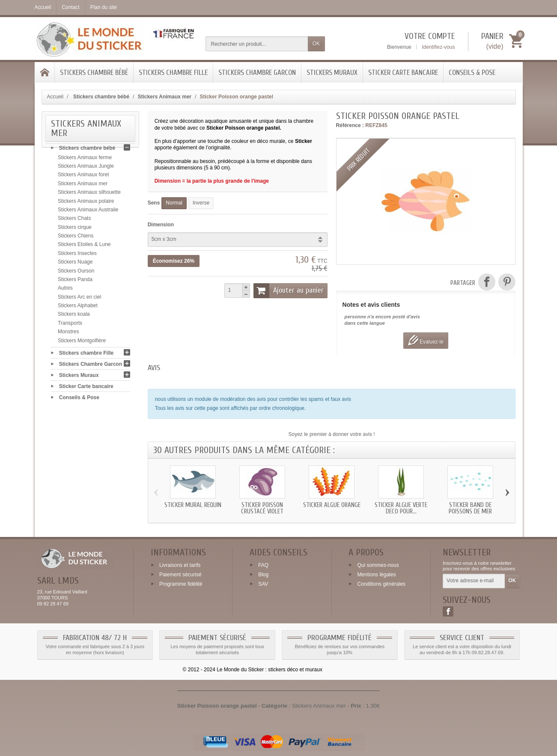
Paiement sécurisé (180, 575)
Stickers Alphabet (78, 308)
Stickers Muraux (332, 73)
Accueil (55, 97)
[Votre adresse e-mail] (474, 581)
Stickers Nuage (75, 264)
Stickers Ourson (76, 273)
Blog (263, 575)
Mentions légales (376, 575)
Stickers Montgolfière (82, 343)
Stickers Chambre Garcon (257, 73)
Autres (65, 291)
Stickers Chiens (76, 238)
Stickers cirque (75, 230)
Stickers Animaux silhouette (89, 195)
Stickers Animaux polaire (86, 203)
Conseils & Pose (472, 73)
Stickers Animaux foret (83, 177)
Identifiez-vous (438, 47)
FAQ (263, 565)
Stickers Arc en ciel (79, 299)
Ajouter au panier (289, 291)
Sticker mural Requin (193, 505)
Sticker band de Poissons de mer (470, 508)
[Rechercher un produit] (257, 44)
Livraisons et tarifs (180, 565)
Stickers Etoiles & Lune (84, 247)
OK (316, 44)
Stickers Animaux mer (83, 186)
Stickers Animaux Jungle (86, 169)
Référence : (350, 125)
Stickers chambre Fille (173, 73)
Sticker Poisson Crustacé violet (262, 508)
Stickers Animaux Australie (88, 212)
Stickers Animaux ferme (85, 160)
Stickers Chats (74, 221)
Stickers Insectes (77, 256)
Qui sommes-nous (378, 565)
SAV (263, 584)
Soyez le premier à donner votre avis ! (332, 434)
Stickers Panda (75, 282)
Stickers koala (74, 317)
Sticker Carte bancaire (403, 73)
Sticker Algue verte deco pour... (401, 508)
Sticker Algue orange (332, 505)
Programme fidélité (181, 584)
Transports (70, 326)
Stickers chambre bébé (94, 73)
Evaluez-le (426, 340)
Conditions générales (381, 584)
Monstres (68, 334)
